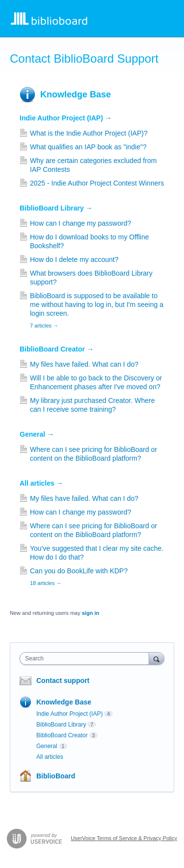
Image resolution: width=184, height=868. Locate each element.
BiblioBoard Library (56, 208)
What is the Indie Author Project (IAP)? (89, 133)
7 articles (44, 326)
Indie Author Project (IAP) (66, 118)
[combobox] (87, 658)
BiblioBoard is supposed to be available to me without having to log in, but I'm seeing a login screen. (97, 305)
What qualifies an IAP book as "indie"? (88, 147)
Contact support (63, 680)
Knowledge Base (76, 94)
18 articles (46, 583)
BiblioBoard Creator (57, 349)
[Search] (157, 658)
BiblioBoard (56, 776)
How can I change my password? (80, 223)
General (37, 434)
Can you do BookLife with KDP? (79, 571)
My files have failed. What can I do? (84, 364)
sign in (91, 613)
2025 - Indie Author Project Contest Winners (97, 183)
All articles (41, 483)
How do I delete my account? (74, 259)
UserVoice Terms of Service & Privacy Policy (124, 838)
